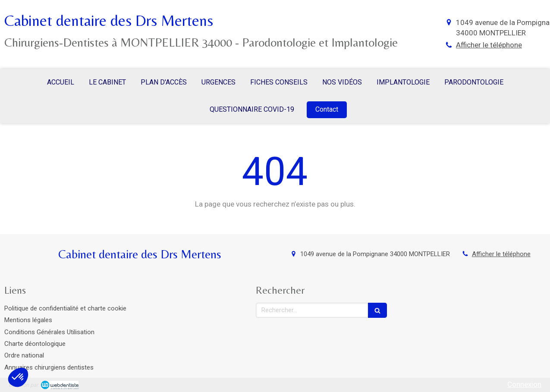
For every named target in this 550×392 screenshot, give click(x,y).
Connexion (524, 384)
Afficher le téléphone (489, 45)
